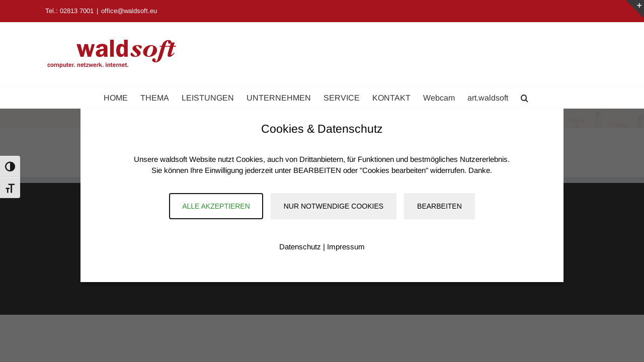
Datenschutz (300, 247)
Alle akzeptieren (216, 206)
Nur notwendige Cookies (334, 206)
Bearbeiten (439, 206)
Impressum (346, 247)
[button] (557, 97)
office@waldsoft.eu (129, 11)
